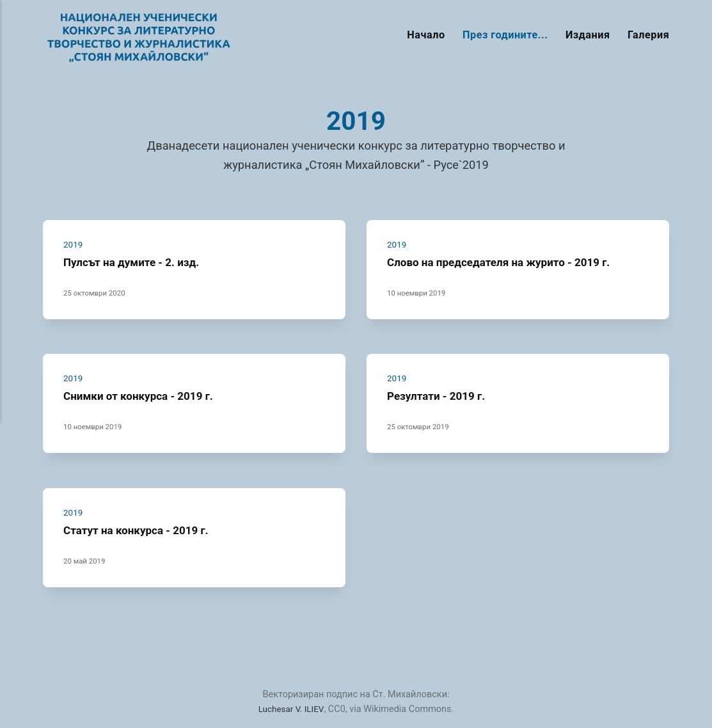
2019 (74, 245)
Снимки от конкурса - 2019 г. (144, 396)
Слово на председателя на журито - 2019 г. (507, 262)
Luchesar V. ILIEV (291, 709)
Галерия (648, 35)
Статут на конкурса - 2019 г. (141, 530)
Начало (426, 35)
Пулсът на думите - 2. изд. (136, 262)
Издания (588, 35)
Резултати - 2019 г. (440, 396)
